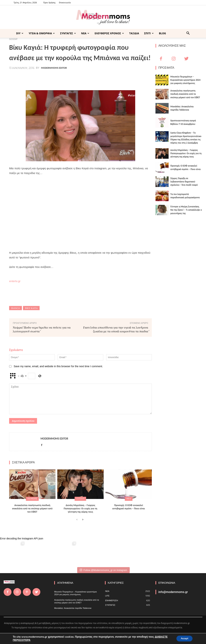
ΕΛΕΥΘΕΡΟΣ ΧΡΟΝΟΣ (109, 33)
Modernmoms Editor (54, 68)
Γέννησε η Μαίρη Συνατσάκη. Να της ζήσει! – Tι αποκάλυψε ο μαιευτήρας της (186, 210)
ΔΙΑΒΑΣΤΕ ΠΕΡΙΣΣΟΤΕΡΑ (28, 640)
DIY (20, 33)
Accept (183, 638)
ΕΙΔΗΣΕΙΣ (32, 498)
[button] (188, 34)
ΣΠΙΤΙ (149, 33)
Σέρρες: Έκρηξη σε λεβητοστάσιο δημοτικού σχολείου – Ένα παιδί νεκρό (184, 182)
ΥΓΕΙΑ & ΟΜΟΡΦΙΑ (42, 33)
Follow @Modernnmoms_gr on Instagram (103, 570)
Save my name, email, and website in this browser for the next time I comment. (58, 366)
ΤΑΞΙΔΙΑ (134, 33)
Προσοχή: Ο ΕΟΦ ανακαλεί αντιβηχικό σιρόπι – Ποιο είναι (129, 506)
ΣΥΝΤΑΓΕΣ (68, 33)
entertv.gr (15, 281)
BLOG (162, 33)
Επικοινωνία (65, 2)
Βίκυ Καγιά (31, 308)
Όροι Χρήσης (49, 2)
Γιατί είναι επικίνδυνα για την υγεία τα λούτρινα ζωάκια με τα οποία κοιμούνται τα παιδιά (116, 329)
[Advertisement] (80, 206)
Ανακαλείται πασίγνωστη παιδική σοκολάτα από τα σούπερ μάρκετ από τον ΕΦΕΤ (32, 508)
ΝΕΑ (85, 33)
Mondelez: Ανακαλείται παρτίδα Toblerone (73, 608)
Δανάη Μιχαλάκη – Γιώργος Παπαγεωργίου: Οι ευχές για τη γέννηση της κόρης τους (80, 508)
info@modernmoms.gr (173, 592)
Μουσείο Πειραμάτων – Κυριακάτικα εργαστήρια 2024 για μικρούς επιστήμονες (185, 80)
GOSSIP (80, 498)
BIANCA (16, 308)
